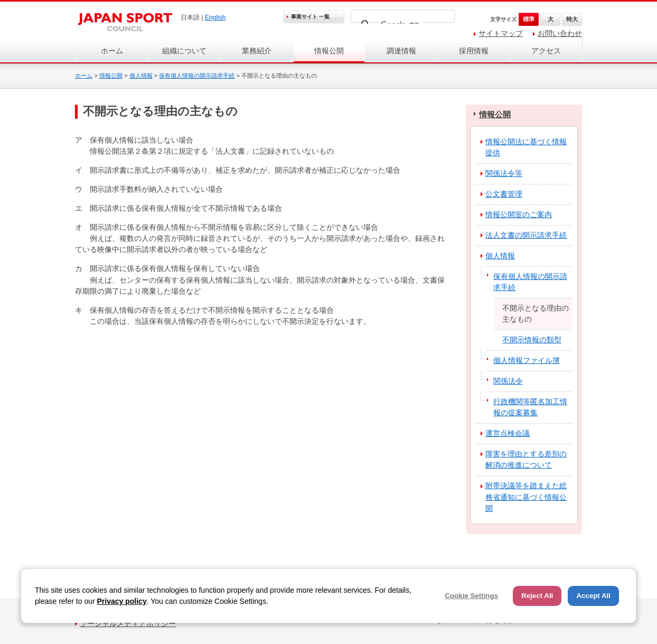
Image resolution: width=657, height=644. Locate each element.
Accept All (593, 596)
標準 (529, 19)
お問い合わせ (560, 33)
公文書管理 (504, 194)
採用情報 (474, 51)
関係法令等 (504, 173)
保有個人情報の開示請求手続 (197, 76)
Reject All (537, 596)
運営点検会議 (508, 433)
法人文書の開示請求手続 (526, 235)
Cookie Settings (471, 596)
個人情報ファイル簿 (527, 360)
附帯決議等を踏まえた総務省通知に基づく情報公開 (526, 497)
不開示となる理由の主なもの (536, 314)
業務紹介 (257, 51)
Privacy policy (122, 601)
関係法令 (508, 381)
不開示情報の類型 (532, 340)
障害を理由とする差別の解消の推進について (526, 459)
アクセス (546, 51)
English (215, 17)
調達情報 (401, 51)
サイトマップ (501, 33)
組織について (184, 51)
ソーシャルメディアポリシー (128, 623)
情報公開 (329, 51)
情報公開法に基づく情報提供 (526, 147)
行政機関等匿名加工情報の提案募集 (530, 407)
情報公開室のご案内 (519, 214)
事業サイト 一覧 (310, 17)
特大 (572, 19)
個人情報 (141, 76)
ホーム (112, 51)
